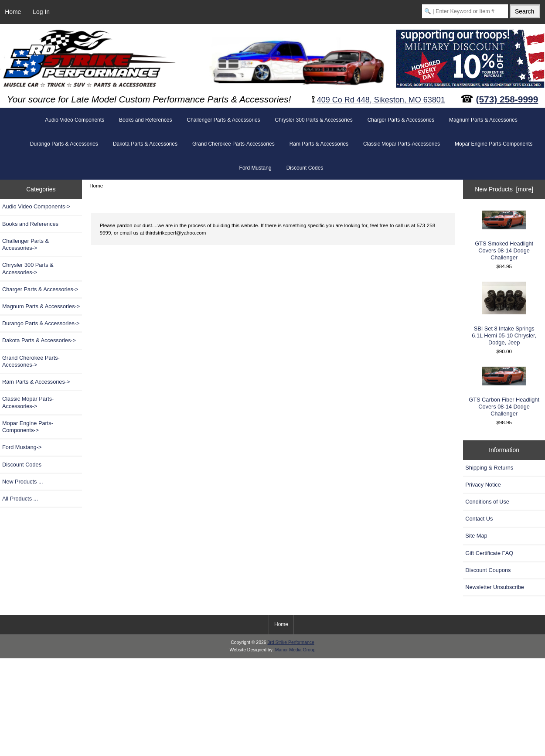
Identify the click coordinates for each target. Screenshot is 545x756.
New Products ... (23, 482)
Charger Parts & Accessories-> (40, 289)
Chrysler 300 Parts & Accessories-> (28, 268)
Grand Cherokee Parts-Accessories (233, 144)
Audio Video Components (75, 120)
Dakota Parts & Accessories (145, 144)
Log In (41, 12)
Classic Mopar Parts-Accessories (402, 144)
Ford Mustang (255, 168)
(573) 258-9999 (507, 99)
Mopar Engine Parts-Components (494, 144)
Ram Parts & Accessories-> (36, 382)
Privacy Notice (483, 485)
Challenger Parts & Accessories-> (26, 244)
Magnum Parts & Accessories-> (41, 306)
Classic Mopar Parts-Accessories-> (28, 402)
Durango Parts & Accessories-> (41, 323)
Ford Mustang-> (22, 447)
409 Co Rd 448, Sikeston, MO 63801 (381, 100)
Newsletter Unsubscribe (495, 587)
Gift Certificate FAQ (489, 553)
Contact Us (479, 519)
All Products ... (20, 499)
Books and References (145, 120)
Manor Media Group (295, 650)
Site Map (476, 536)
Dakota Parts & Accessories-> (39, 340)
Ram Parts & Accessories (319, 144)
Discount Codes (305, 168)
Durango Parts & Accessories (64, 144)
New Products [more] (504, 189)
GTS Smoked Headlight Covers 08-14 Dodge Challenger (504, 236)
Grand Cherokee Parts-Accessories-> (31, 361)
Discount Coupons (488, 570)
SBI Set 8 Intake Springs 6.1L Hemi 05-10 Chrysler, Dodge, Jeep (504, 314)
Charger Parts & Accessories (401, 120)
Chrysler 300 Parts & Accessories (314, 120)
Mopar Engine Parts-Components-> (28, 427)
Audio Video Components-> (36, 206)
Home (13, 12)
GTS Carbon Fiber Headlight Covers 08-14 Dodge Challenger (504, 392)
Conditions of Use (487, 502)
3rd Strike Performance (291, 642)
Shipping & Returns (489, 468)
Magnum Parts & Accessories (483, 120)
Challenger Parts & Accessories (223, 120)
